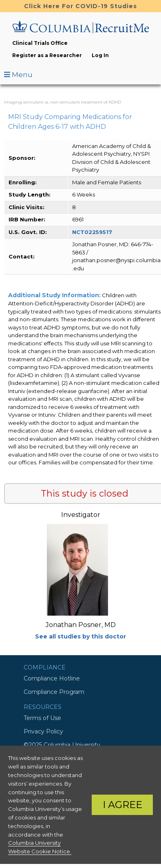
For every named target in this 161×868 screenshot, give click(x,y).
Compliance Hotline (52, 678)
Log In (100, 55)
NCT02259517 (92, 232)
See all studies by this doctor (80, 636)
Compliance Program (54, 692)
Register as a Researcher (47, 55)
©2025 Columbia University (62, 745)
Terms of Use (42, 718)
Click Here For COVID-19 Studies (80, 6)
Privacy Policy (43, 731)
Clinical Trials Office (40, 43)
